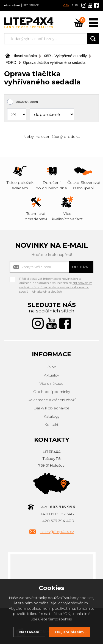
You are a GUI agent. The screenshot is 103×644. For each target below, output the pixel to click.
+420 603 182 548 (57, 514)
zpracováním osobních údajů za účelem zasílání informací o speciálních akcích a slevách (56, 287)
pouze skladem (27, 102)
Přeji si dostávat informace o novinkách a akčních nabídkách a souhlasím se (56, 280)
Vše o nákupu (51, 383)
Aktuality (51, 375)
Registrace (31, 5)
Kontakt (51, 424)
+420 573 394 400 (57, 521)
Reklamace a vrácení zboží (52, 400)
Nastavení (29, 632)
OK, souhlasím (69, 632)
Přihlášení (12, 5)
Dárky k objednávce (52, 408)
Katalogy (52, 416)
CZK (66, 5)
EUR (75, 5)
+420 (57, 507)
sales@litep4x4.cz (57, 532)
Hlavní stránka (21, 56)
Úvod (51, 367)
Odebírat (81, 267)
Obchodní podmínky (52, 392)
